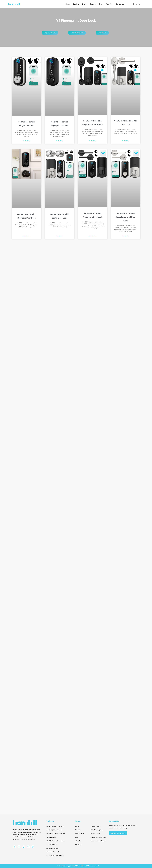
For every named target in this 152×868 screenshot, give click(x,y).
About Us (109, 4)
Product (76, 4)
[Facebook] (19, 847)
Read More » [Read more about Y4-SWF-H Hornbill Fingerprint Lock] (27, 141)
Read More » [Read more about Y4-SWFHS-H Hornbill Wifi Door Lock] (126, 141)
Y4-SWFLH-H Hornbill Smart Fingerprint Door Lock (126, 217)
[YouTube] (14, 847)
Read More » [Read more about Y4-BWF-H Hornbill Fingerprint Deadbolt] (60, 141)
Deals (84, 4)
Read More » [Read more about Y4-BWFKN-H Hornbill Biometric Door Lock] (27, 236)
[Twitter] (24, 847)
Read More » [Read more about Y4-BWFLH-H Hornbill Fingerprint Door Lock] (93, 236)
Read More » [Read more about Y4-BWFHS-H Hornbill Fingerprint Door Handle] (93, 141)
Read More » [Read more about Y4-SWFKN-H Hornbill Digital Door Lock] (60, 236)
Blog (101, 4)
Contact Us (120, 4)
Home (67, 4)
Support (93, 4)
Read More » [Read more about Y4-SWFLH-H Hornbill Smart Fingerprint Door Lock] (126, 236)
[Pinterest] (28, 847)
